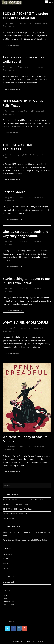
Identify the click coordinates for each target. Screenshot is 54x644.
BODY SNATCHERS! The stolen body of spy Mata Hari (25, 16)
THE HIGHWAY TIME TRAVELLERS (18, 147)
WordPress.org (8, 604)
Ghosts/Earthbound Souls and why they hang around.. (25, 234)
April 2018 (6, 568)
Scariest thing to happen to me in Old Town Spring (26, 281)
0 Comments (9, 26)
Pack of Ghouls (14, 192)
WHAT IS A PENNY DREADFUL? (25, 322)
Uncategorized (40, 23)
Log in (5, 595)
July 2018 (6, 559)
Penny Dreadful (10, 23)
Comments (8, 601)
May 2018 (6, 563)
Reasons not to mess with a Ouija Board (18, 504)
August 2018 (7, 554)
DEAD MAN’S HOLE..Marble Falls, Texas (17, 509)
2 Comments (9, 292)
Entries (7, 598)
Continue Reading (13, 45)
